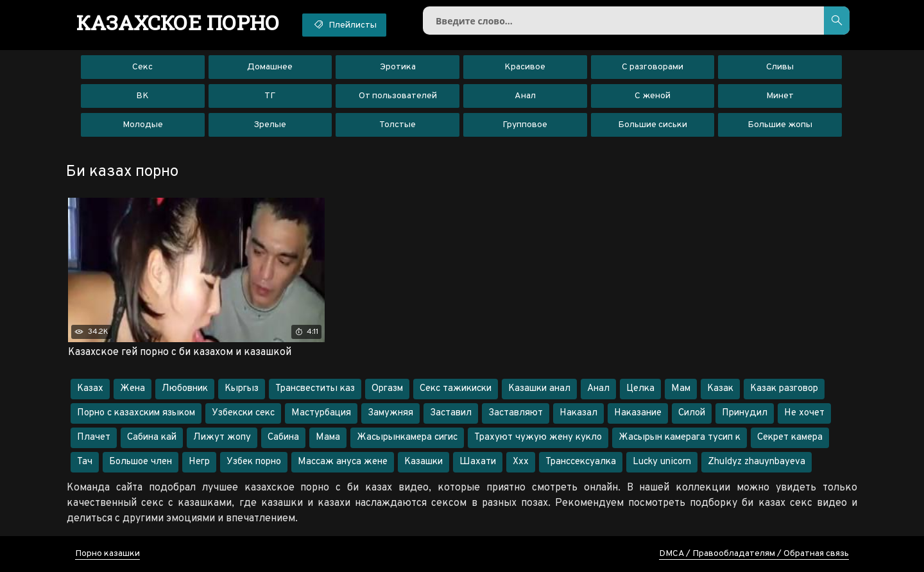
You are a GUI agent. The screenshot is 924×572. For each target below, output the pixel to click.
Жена (133, 389)
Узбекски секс (243, 413)
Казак (720, 389)
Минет (780, 96)
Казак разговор (784, 389)
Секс (142, 67)
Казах (90, 389)
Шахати (478, 462)
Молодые (143, 125)
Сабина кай (152, 438)
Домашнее (270, 67)
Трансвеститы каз (315, 389)
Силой (692, 413)
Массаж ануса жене (343, 462)
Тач (85, 462)
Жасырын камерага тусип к (680, 438)
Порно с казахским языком (136, 413)
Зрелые (270, 125)
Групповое (525, 125)
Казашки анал (539, 389)
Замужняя (390, 413)
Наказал (578, 413)
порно (178, 22)
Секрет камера (790, 438)
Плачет (94, 438)
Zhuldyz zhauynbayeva (757, 462)
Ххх (521, 462)
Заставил (451, 413)
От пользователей (398, 96)
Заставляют (516, 413)
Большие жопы (780, 125)
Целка (640, 389)
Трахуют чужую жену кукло (538, 438)
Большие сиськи (653, 125)
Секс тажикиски (456, 389)
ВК (142, 96)
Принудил (745, 413)
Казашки (424, 462)
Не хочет (804, 413)
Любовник (185, 389)
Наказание (638, 413)
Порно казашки (107, 554)
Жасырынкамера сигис (407, 438)
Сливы (780, 67)
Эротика (398, 67)
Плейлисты (344, 24)
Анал (525, 96)
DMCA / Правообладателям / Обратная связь (754, 554)
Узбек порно (254, 462)
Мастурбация (321, 413)
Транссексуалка (581, 462)
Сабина (283, 438)
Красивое (525, 67)
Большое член (141, 462)
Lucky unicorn (662, 462)
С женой (653, 96)
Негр (199, 462)
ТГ (270, 96)
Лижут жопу (222, 438)
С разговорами (653, 67)
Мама (328, 438)
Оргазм (387, 389)
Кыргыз (242, 389)
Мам (681, 389)
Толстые (398, 125)
